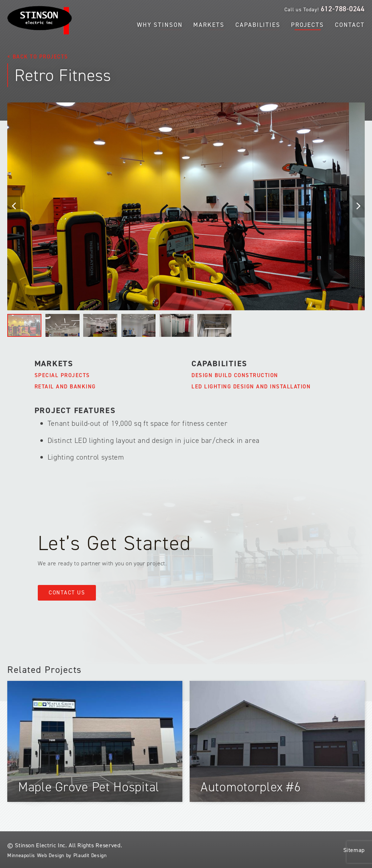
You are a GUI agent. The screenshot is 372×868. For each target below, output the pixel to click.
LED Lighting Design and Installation (251, 387)
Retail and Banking (65, 387)
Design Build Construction (235, 375)
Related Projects (45, 670)
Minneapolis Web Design (36, 855)
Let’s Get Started (114, 543)
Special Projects (62, 375)
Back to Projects (40, 57)
